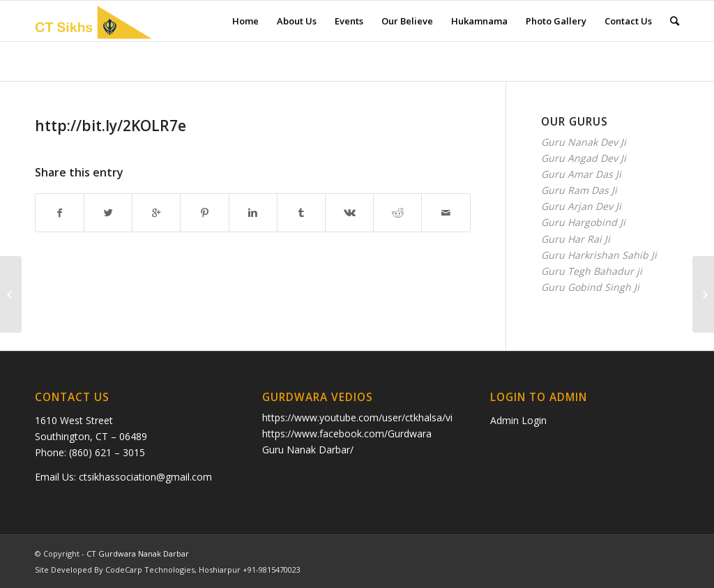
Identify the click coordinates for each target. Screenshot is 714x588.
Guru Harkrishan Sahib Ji (599, 255)
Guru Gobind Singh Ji (590, 287)
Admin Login (518, 420)
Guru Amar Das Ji (581, 174)
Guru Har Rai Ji (576, 239)
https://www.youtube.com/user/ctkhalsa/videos (369, 417)
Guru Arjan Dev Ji (581, 206)
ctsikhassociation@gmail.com (145, 477)
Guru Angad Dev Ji (584, 158)
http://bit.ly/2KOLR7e (111, 126)
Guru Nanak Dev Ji (584, 142)
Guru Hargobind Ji (583, 222)
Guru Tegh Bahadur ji (592, 271)
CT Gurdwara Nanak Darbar (138, 553)
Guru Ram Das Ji (579, 190)
